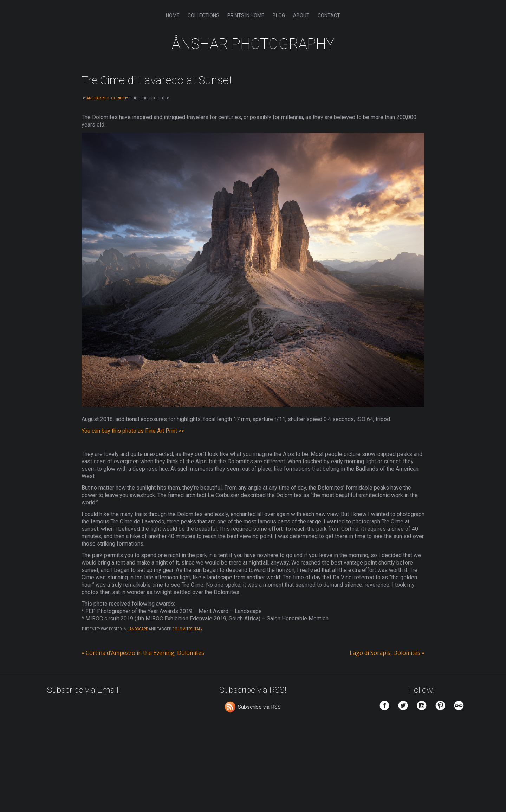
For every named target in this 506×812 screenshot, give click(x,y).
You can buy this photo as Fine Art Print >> (133, 431)
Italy (198, 630)
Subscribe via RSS (259, 708)
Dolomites (182, 630)
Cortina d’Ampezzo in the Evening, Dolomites (143, 654)
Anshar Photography (107, 98)
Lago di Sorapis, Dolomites (387, 654)
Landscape (138, 630)
